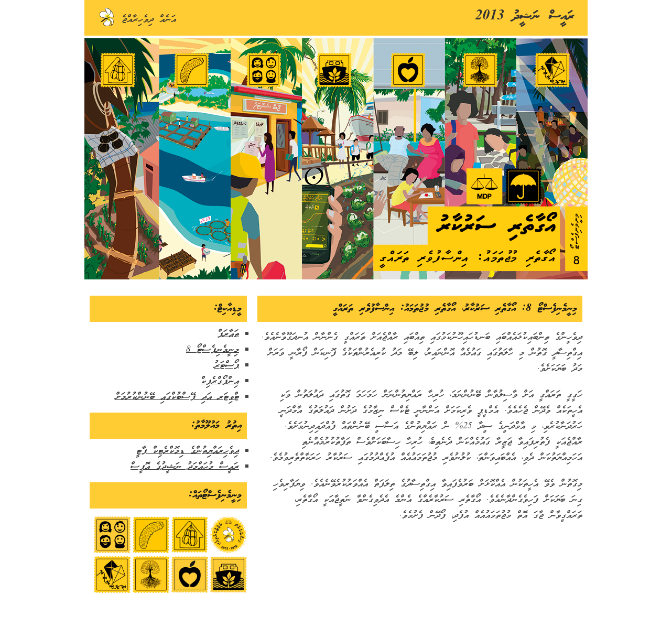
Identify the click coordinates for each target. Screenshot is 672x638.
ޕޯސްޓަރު (226, 366)
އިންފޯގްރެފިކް (220, 381)
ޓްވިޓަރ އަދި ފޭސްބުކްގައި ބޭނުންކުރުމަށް (177, 397)
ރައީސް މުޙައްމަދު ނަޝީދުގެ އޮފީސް (185, 467)
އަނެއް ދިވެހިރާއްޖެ (137, 20)
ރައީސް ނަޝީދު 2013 (525, 17)
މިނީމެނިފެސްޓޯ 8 (213, 350)
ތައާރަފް (228, 334)
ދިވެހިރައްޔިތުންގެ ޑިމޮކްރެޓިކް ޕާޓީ (188, 451)
